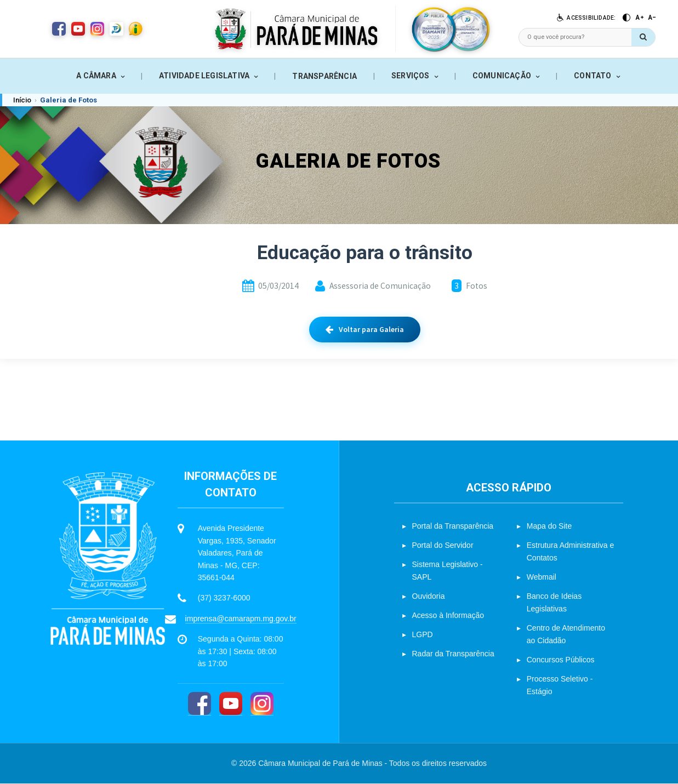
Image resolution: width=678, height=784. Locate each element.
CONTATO (592, 76)
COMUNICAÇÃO (502, 76)
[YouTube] (231, 704)
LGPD (423, 634)
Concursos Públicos (561, 660)
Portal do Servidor (443, 545)
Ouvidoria (429, 596)
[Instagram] (262, 704)
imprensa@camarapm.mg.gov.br (241, 619)
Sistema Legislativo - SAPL (448, 571)
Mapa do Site (549, 526)
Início (22, 100)
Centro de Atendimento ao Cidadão (566, 634)
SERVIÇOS (411, 76)
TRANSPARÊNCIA (324, 76)
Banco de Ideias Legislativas (554, 602)
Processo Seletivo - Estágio (560, 685)
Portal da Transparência (453, 526)
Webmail (542, 577)
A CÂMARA (96, 76)
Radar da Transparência (453, 654)
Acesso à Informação (448, 615)
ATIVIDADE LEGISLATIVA (204, 76)
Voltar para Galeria (365, 329)
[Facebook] (200, 704)
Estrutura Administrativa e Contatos (571, 551)
